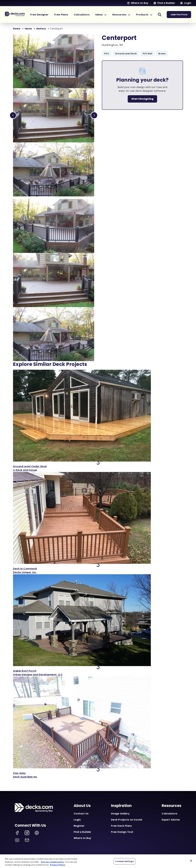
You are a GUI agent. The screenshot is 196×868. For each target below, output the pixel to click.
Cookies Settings (124, 861)
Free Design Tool (122, 832)
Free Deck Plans (122, 826)
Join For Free (179, 15)
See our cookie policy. (53, 862)
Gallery (41, 29)
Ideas (28, 29)
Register (79, 826)
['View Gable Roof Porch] (98, 625)
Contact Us (81, 814)
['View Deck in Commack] (98, 523)
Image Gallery (120, 814)
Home (17, 29)
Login (77, 820)
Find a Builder (83, 832)
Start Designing (142, 99)
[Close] (191, 861)
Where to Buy (82, 838)
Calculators (170, 814)
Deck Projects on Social (127, 820)
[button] (104, 15)
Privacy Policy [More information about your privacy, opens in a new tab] (58, 865)
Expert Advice (171, 820)
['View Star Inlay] (98, 728)
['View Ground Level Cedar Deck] (98, 421)
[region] (98, 861)
